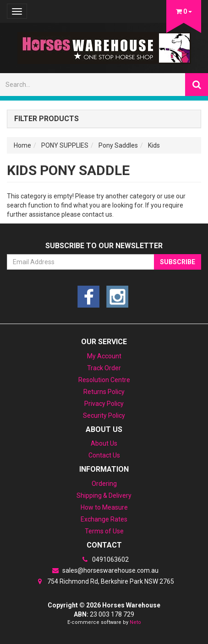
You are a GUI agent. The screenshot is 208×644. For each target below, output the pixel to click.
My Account (104, 356)
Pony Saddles (118, 145)
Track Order (104, 368)
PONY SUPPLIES (65, 145)
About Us (104, 443)
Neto (135, 622)
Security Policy (104, 415)
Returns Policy (104, 392)
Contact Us (104, 455)
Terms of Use (104, 531)
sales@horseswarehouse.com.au (104, 570)
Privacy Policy (104, 404)
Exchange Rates (104, 519)
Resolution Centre (104, 380)
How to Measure (104, 507)
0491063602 (104, 559)
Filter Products (47, 119)
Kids (154, 145)
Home (22, 145)
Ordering (104, 484)
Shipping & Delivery (104, 495)
